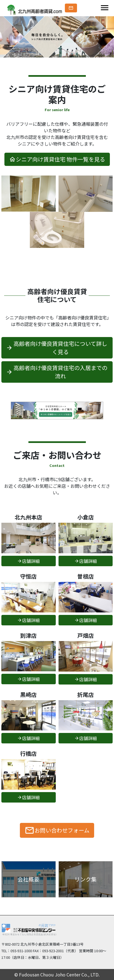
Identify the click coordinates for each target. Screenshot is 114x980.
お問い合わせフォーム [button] (57, 830)
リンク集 (86, 879)
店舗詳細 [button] (28, 561)
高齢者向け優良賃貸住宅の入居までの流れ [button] (57, 372)
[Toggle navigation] (105, 8)
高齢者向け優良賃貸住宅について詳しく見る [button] (57, 348)
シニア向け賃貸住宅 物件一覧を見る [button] (57, 159)
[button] (71, 8)
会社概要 (28, 879)
